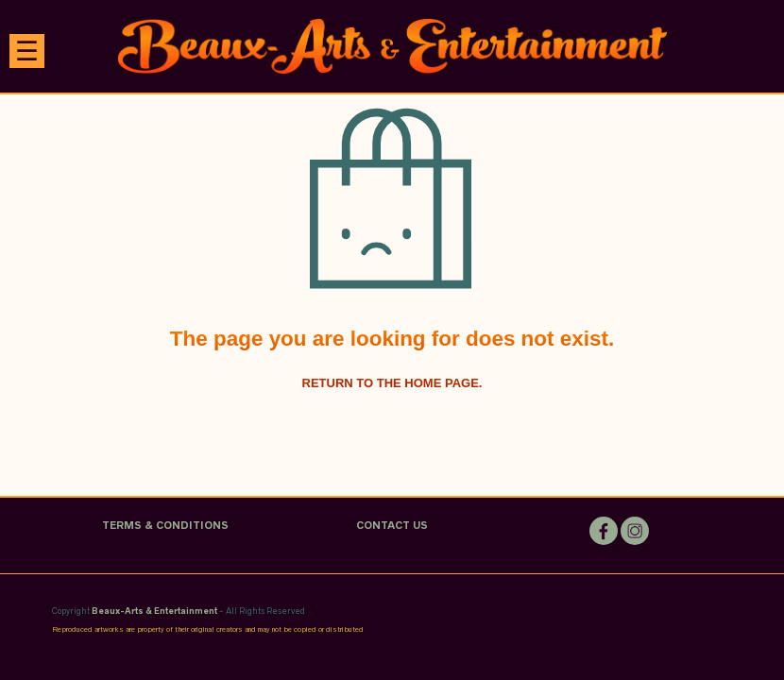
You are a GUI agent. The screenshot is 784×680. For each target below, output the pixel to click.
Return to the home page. (392, 383)
